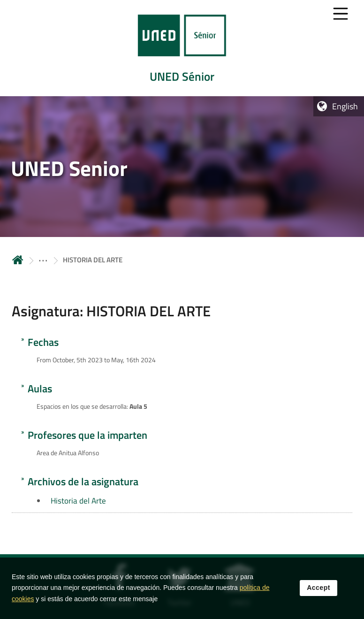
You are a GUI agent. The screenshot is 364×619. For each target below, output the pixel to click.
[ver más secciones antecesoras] (43, 260)
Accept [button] (318, 588)
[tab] (182, 48)
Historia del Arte (78, 501)
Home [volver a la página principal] (18, 260)
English (345, 106)
